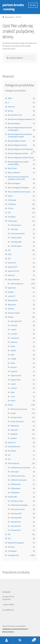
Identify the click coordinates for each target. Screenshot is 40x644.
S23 (9, 455)
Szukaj (20, 640)
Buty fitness (12, 168)
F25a (10, 254)
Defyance (14, 342)
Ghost (13, 363)
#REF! (10, 98)
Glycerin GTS (12, 267)
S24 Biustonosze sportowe (20, 468)
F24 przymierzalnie (18, 233)
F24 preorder (13, 221)
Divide (13, 346)
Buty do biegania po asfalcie (18, 153)
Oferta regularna (17, 284)
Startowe (11, 547)
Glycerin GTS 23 (13, 271)
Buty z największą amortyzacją (19, 192)
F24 (9, 213)
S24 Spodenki (15, 488)
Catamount (15, 338)
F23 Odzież (12, 204)
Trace (13, 396)
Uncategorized (13, 555)
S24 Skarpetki (16, 484)
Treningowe (12, 551)
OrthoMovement (14, 447)
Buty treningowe (14, 183)
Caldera (13, 330)
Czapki (13, 413)
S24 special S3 (16, 530)
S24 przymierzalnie (18, 509)
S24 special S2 (16, 526)
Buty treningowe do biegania (18, 188)
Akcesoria (11, 107)
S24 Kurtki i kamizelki (19, 480)
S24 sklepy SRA (16, 518)
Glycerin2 (11, 275)
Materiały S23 (13, 300)
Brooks (11, 111)
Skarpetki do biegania (16, 543)
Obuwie (11, 317)
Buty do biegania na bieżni (17, 145)
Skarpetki (14, 430)
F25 (9, 250)
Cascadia (14, 334)
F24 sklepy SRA (16, 242)
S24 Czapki (15, 472)
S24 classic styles (17, 501)
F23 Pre (11, 208)
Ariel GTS (14, 325)
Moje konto (7, 640)
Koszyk (31, 639)
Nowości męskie (14, 313)
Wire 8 (13, 401)
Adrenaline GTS (16, 321)
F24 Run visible (16, 238)
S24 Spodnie (15, 492)
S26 (9, 538)
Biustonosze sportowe (19, 409)
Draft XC (14, 350)
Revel (13, 392)
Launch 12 (12, 296)
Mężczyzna (12, 305)
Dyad (12, 355)
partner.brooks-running (13, 7)
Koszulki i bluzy (16, 417)
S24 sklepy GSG (16, 513)
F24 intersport (16, 225)
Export (10, 196)
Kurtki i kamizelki (17, 421)
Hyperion (14, 371)
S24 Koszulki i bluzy (18, 476)
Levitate (14, 388)
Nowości (11, 309)
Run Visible (12, 451)
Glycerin (14, 367)
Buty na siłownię (14, 172)
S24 (9, 459)
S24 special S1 (16, 522)
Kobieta (11, 292)
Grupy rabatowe (14, 279)
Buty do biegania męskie (17, 141)
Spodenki (14, 434)
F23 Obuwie (12, 200)
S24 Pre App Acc (14, 463)
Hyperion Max (16, 380)
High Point (12, 288)
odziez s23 (12, 442)
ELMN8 (13, 359)
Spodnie (14, 438)
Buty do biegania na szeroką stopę (20, 149)
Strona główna (10, 17)
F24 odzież (12, 217)
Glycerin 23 (12, 263)
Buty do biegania (14, 123)
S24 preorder (13, 497)
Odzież (10, 405)
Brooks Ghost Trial (15, 115)
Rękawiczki (15, 426)
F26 (9, 259)
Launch (13, 384)
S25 (9, 534)
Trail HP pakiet (16, 246)
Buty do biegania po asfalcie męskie (21, 157)
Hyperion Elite (16, 375)
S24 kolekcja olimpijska (19, 505)
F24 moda (14, 229)
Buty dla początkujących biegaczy (20, 119)
